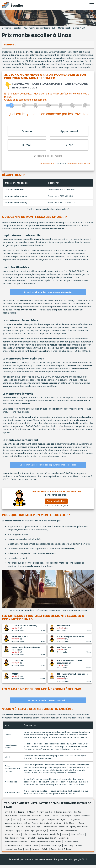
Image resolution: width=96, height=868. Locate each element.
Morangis (9, 833)
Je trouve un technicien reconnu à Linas (48, 703)
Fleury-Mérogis (78, 837)
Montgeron (62, 822)
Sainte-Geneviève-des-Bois (69, 815)
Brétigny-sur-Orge (36, 822)
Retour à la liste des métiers (48, 159)
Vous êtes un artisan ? (84, 166)
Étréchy (45, 852)
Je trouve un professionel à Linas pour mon (48, 468)
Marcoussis (64, 841)
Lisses (59, 845)
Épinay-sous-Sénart (79, 830)
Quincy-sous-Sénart (47, 841)
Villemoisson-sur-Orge (51, 848)
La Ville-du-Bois (71, 845)
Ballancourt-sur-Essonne (16, 845)
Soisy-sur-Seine (31, 848)
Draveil (55, 819)
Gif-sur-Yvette (31, 826)
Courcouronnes (50, 830)
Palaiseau (37, 819)
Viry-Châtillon (11, 819)
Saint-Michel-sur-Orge (51, 826)
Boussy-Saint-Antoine (61, 852)
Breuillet (31, 841)
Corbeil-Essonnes (19, 815)
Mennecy (64, 830)
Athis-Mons (25, 819)
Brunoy (16, 822)
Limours (36, 852)
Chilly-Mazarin (70, 826)
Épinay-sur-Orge (39, 833)
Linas (27, 852)
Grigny (8, 822)
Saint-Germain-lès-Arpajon (35, 837)
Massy (32, 815)
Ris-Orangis (66, 819)
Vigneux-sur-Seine (82, 819)
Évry (7, 815)
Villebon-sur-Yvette (68, 833)
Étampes (51, 822)
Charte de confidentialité (47, 166)
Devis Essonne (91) (40, 28)
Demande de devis (56, 504)
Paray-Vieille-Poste (13, 848)
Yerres (46, 819)
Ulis (23, 822)
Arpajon (19, 833)
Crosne (65, 837)
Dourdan (53, 833)
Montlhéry (69, 848)
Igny (27, 833)
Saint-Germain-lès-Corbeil (42, 845)
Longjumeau (75, 822)
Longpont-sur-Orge (14, 852)
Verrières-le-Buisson (14, 830)
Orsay (81, 826)
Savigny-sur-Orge (45, 815)
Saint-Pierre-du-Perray (15, 841)
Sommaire (10, 45)
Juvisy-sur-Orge (33, 830)
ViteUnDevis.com (72, 166)
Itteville (79, 848)
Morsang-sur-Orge (13, 826)
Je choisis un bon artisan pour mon (48, 295)
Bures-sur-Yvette (13, 837)
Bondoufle (55, 837)
